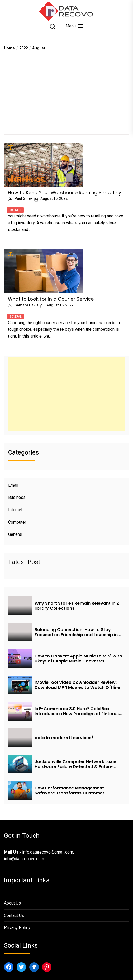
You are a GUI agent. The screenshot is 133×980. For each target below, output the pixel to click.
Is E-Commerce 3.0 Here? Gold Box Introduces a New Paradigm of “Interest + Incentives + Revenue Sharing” (78, 711)
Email (13, 485)
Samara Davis (27, 305)
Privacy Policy (17, 928)
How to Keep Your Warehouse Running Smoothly (65, 193)
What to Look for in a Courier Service (51, 299)
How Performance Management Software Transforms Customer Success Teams (70, 790)
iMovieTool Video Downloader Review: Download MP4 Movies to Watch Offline (77, 685)
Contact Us (14, 915)
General (15, 317)
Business (15, 210)
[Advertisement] (66, 91)
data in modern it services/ (65, 738)
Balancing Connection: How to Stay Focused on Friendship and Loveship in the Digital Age (76, 632)
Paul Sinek (23, 198)
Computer (17, 522)
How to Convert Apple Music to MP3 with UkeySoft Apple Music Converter (78, 659)
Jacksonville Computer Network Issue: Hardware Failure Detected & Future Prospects (76, 764)
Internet (15, 510)
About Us (12, 903)
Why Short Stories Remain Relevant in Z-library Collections (78, 606)
